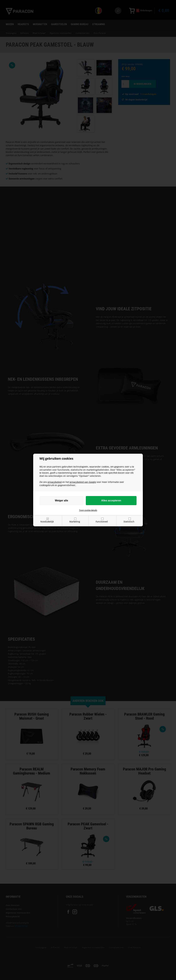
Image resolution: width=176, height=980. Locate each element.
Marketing (75, 522)
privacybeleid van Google (83, 482)
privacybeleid (55, 482)
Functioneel (102, 522)
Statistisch (129, 522)
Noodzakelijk (47, 522)
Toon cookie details (88, 510)
